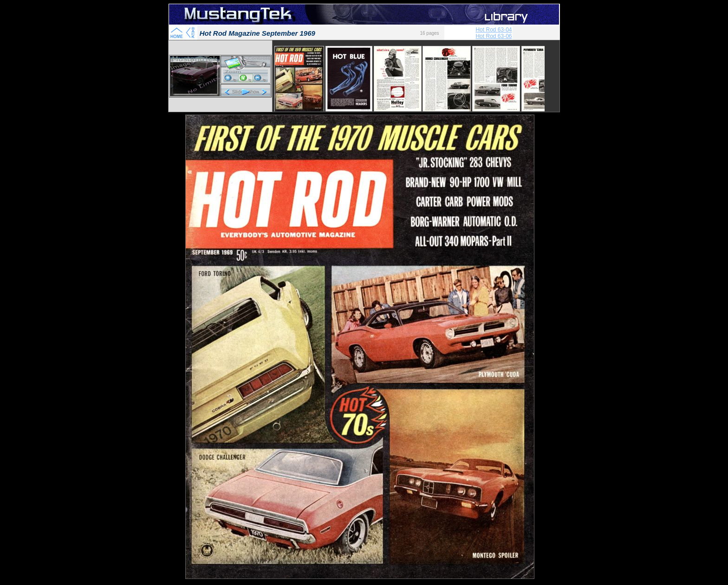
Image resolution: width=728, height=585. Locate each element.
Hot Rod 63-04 (494, 30)
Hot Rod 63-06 (494, 36)
